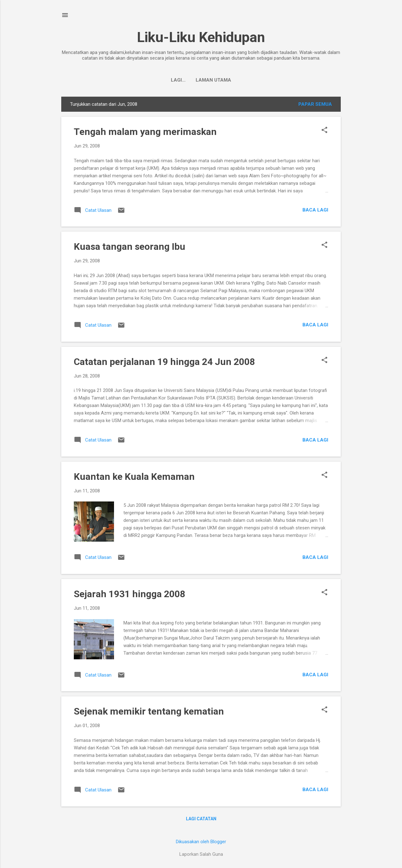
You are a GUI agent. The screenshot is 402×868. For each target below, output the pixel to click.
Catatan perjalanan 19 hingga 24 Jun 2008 (164, 362)
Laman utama (201, 80)
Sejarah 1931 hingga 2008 (130, 594)
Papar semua (315, 104)
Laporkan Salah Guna (201, 854)
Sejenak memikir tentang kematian (149, 711)
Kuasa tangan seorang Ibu (130, 246)
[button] (324, 131)
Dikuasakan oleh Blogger (201, 842)
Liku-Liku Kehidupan (201, 37)
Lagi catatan (201, 819)
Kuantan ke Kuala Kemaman (134, 477)
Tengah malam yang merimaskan (145, 132)
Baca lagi (315, 210)
